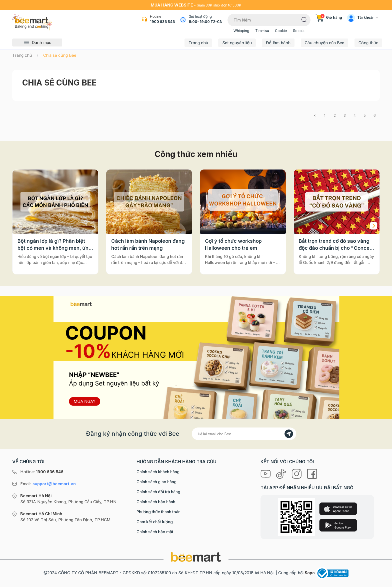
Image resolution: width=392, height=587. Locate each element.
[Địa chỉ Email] (244, 434)
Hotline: (42, 472)
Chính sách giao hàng (156, 482)
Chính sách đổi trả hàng (158, 492)
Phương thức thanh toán (158, 512)
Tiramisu (262, 31)
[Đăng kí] (289, 434)
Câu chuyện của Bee (324, 43)
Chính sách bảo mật (155, 532)
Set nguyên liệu (237, 43)
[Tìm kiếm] (304, 19)
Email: (48, 484)
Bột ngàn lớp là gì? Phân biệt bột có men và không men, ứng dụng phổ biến (55, 245)
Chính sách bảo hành (156, 502)
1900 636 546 (162, 22)
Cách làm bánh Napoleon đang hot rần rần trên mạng (148, 244)
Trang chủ (198, 43)
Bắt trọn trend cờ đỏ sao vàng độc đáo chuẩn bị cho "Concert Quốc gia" (336, 245)
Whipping (241, 31)
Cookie (281, 31)
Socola (299, 31)
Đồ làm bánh (278, 43)
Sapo (310, 573)
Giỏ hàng (329, 17)
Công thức (368, 43)
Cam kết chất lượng (155, 522)
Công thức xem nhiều (196, 154)
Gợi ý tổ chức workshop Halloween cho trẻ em (233, 244)
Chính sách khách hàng (158, 472)
